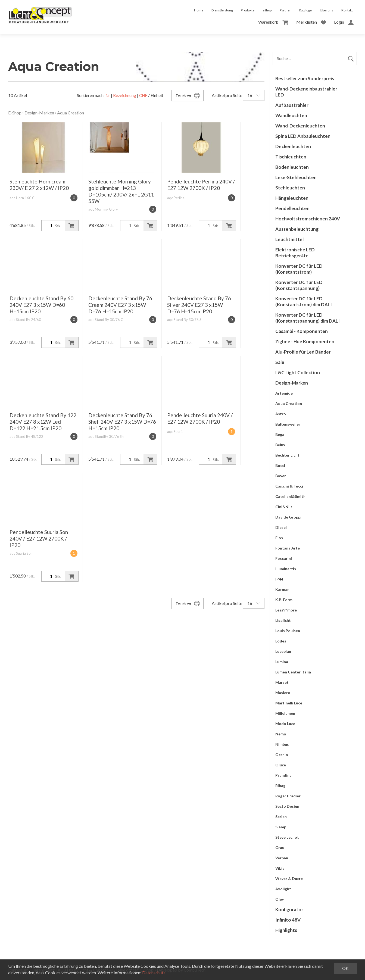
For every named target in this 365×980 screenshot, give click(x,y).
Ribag (280, 786)
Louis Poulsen (288, 631)
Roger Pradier (288, 796)
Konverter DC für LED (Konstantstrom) (299, 269)
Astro (281, 414)
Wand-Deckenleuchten (300, 126)
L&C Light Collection (298, 372)
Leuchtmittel (289, 239)
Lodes (281, 641)
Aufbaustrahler (292, 105)
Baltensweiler (288, 424)
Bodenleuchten (292, 167)
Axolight (283, 889)
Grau (280, 848)
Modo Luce (285, 724)
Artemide (284, 393)
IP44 (279, 579)
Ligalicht (283, 620)
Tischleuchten (291, 157)
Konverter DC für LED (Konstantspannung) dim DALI (308, 318)
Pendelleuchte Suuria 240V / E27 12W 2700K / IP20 (200, 418)
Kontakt (347, 10)
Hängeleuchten (292, 198)
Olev (280, 899)
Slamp (281, 827)
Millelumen (285, 713)
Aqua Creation (71, 113)
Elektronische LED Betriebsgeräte (295, 253)
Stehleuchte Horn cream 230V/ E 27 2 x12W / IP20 (39, 185)
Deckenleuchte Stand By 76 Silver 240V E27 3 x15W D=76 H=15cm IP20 (199, 305)
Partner (285, 10)
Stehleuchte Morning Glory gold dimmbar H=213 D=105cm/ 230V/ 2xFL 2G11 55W (121, 191)
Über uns (327, 10)
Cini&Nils (284, 507)
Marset (282, 682)
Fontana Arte (288, 548)
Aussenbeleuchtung (297, 229)
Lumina (282, 662)
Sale (280, 362)
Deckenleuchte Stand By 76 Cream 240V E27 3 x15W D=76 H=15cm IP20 (120, 305)
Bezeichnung (123, 95)
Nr (105, 95)
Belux (280, 445)
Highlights (286, 930)
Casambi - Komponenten (302, 331)
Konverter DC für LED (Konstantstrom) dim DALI (304, 302)
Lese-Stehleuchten (296, 177)
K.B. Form (284, 600)
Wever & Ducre (289, 878)
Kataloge (305, 10)
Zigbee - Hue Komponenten (305, 341)
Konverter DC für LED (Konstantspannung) (299, 285)
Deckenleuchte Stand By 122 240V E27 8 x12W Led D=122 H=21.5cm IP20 (43, 422)
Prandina (283, 775)
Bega (280, 434)
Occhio (282, 755)
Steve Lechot (287, 837)
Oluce (281, 765)
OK (345, 968)
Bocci (280, 465)
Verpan (282, 858)
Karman (282, 589)
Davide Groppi (288, 517)
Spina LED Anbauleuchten (303, 136)
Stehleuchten (290, 188)
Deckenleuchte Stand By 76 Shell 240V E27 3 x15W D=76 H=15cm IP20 (122, 422)
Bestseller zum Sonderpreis (305, 78)
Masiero (283, 693)
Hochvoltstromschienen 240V (308, 219)
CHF (142, 95)
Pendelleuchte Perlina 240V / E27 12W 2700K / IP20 (201, 185)
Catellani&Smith (290, 496)
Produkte (248, 10)
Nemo (281, 734)
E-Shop (15, 113)
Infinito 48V (288, 920)
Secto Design (287, 806)
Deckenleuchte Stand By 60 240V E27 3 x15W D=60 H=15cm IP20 (41, 305)
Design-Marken (39, 113)
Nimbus (282, 744)
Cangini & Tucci (289, 486)
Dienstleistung (222, 10)
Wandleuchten (291, 115)
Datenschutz (154, 973)
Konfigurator (289, 909)
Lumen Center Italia (293, 672)
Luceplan (283, 651)
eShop (267, 10)
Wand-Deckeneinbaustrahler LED (306, 92)
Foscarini (284, 558)
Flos (279, 538)
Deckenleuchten (293, 146)
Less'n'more (286, 610)
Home (199, 10)
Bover (281, 476)
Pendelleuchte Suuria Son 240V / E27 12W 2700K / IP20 (39, 539)
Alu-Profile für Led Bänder (303, 352)
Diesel (281, 527)
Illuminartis (286, 569)
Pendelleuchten (292, 208)
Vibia (280, 868)
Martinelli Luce (289, 703)
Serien (281, 817)
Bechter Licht (287, 455)
